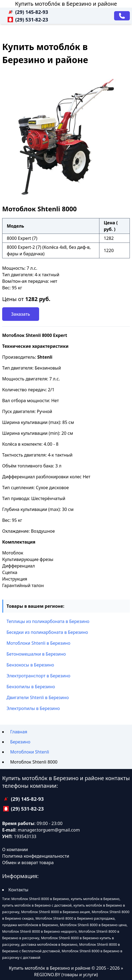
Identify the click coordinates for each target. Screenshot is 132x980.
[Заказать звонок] (122, 16)
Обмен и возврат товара (28, 863)
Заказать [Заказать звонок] (21, 314)
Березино (20, 742)
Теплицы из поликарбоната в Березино (48, 621)
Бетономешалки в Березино (36, 654)
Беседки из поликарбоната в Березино (47, 632)
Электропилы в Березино (33, 708)
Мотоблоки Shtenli (29, 752)
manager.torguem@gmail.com (49, 830)
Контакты (18, 890)
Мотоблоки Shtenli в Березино (38, 643)
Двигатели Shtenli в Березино (38, 697)
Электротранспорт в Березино (38, 676)
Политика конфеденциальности (36, 856)
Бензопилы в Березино (31, 687)
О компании (15, 849)
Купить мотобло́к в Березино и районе (66, 4)
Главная (19, 732)
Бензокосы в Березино (30, 665)
